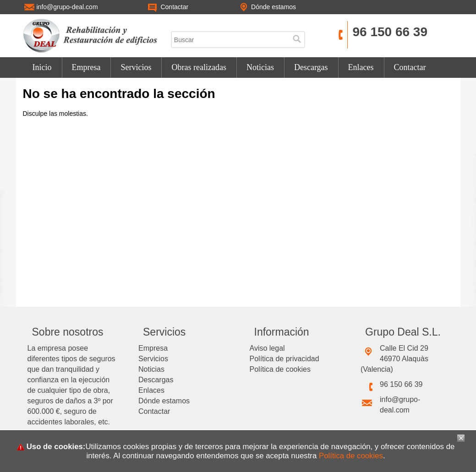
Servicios (136, 67)
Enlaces (361, 67)
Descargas (311, 67)
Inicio (42, 67)
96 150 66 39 (390, 32)
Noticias (260, 67)
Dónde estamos (164, 401)
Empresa (86, 67)
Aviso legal (267, 348)
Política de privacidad (285, 359)
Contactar (410, 67)
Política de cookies (280, 369)
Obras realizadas (199, 67)
